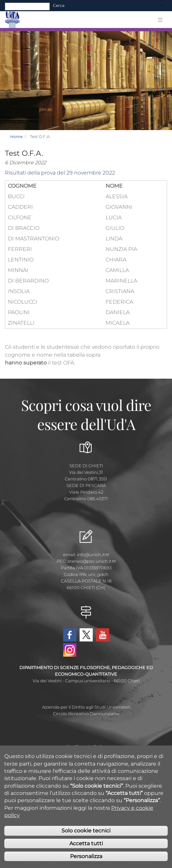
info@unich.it (93, 555)
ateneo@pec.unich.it (91, 561)
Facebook (70, 635)
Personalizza (86, 856)
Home (16, 136)
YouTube (103, 635)
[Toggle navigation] (161, 6)
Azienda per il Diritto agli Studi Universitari (86, 707)
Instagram (70, 650)
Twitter (86, 635)
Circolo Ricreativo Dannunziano (86, 714)
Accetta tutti (86, 843)
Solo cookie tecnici (86, 831)
